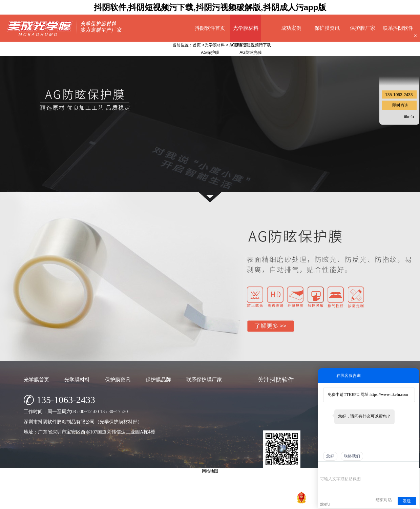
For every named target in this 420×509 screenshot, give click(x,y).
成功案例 (291, 28)
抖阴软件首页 (210, 28)
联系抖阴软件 (398, 28)
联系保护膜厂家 (204, 379)
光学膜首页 (36, 379)
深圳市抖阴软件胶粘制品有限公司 (183, 502)
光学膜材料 (246, 28)
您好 (330, 456)
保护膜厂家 (363, 28)
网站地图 (286, 502)
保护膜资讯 (327, 28)
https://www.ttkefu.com (389, 395)
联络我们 (352, 456)
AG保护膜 (238, 45)
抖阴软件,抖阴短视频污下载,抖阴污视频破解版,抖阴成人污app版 (210, 7)
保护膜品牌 (158, 379)
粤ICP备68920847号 (256, 502)
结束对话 (384, 500)
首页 (197, 45)
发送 (407, 501)
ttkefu (409, 117)
